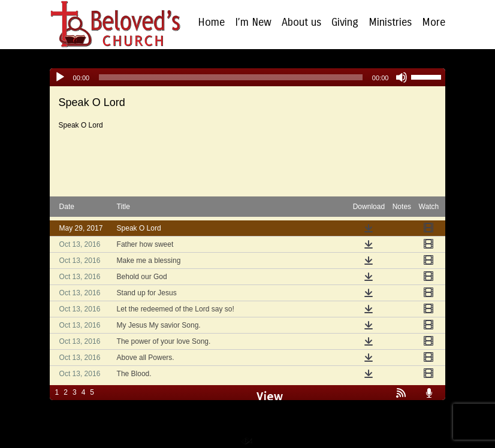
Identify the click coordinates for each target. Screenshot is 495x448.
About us (301, 23)
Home (211, 23)
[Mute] (402, 77)
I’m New (253, 23)
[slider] (231, 77)
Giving (345, 23)
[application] (248, 77)
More (434, 23)
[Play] (60, 77)
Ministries (390, 23)
